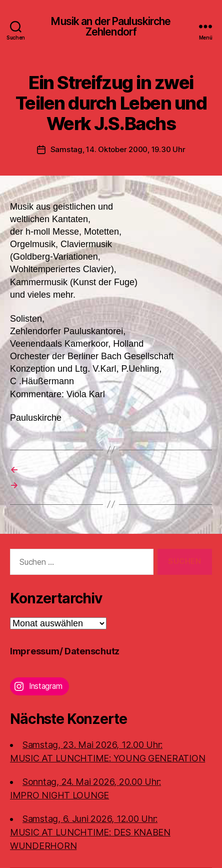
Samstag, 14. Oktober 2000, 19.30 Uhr (118, 149)
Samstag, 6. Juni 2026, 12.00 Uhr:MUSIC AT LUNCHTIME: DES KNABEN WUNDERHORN (90, 832)
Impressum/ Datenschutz (65, 651)
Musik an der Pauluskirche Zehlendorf (111, 27)
